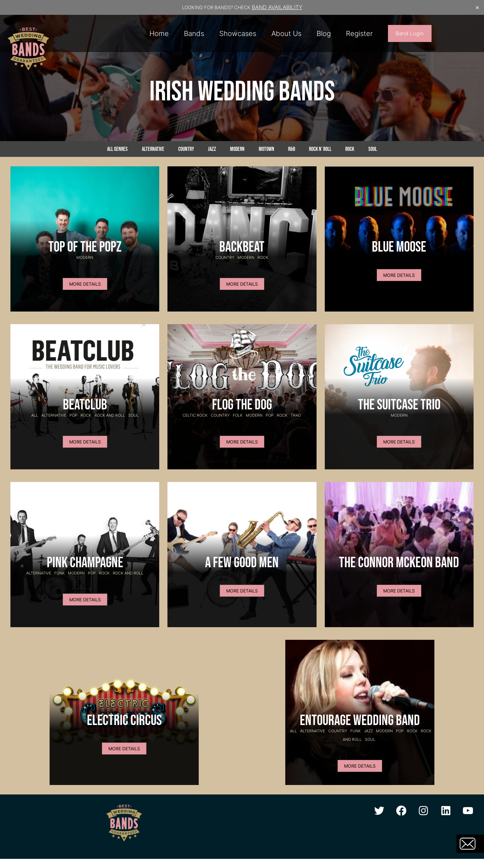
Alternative (153, 149)
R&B (292, 149)
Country (186, 149)
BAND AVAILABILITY (277, 7)
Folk (238, 415)
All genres (117, 149)
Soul (373, 149)
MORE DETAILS (85, 284)
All (35, 415)
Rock (350, 149)
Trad (296, 415)
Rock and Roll (110, 415)
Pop (73, 415)
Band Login (410, 33)
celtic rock (195, 415)
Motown (266, 149)
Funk (60, 573)
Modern (237, 149)
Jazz (212, 149)
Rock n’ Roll (320, 149)
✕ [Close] (477, 7)
